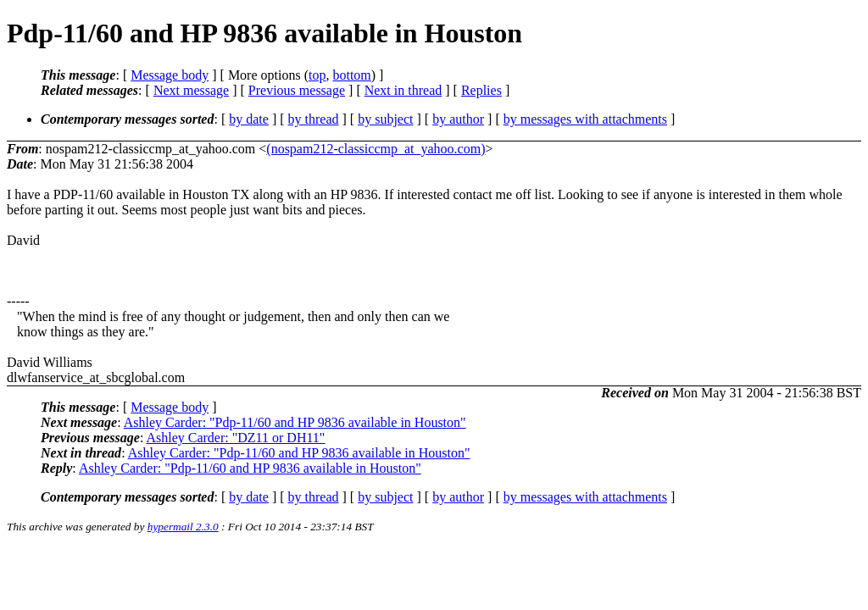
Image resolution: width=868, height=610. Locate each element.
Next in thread (403, 90)
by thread (314, 119)
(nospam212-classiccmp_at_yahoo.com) (376, 149)
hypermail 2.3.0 (183, 527)
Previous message (297, 90)
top (317, 75)
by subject (385, 119)
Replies (481, 90)
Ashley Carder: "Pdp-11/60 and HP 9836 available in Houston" (295, 422)
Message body (170, 75)
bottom (351, 75)
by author (458, 119)
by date (249, 119)
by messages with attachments (585, 119)
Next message (191, 90)
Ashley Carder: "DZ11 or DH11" (235, 438)
